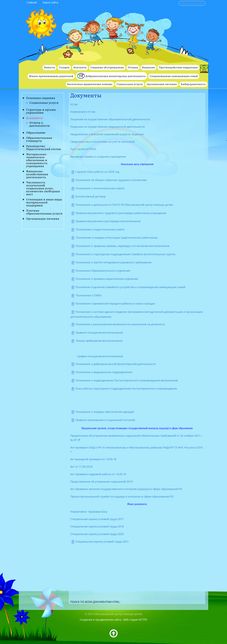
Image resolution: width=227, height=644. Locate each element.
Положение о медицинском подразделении (104, 372)
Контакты (80, 67)
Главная (32, 2)
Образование (36, 133)
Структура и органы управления (41, 111)
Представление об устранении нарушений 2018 (101, 482)
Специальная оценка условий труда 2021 (102, 542)
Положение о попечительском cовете (100, 188)
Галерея (64, 67)
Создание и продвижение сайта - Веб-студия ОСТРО (113, 620)
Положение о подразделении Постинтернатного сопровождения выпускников (127, 380)
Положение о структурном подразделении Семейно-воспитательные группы (125, 254)
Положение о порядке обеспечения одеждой (105, 412)
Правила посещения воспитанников (99, 333)
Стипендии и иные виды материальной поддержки (44, 202)
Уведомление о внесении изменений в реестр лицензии (107, 134)
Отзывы (133, 67)
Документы (35, 118)
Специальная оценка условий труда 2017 (97, 519)
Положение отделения (130, 287)
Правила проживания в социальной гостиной (105, 420)
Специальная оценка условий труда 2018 (97, 526)
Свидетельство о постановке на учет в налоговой (102, 142)
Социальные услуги (130, 84)
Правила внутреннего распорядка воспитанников (108, 221)
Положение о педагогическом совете (101, 229)
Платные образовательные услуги (44, 212)
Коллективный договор (91, 196)
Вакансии (148, 67)
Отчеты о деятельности (40, 124)
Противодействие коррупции (178, 67)
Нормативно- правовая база (89, 512)
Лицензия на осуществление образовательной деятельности (110, 119)
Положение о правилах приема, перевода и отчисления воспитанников (122, 246)
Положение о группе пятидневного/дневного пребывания (113, 262)
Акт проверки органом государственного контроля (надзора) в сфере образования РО (126, 489)
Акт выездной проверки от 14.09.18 (93, 459)
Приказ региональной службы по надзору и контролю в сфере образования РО (122, 496)
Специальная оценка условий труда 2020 (97, 534)
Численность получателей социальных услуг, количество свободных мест (43, 188)
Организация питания (162, 84)
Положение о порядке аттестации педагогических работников (116, 238)
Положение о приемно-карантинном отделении (107, 279)
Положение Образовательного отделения (103, 271)
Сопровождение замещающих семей (174, 76)
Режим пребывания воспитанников (99, 341)
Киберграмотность (193, 84)
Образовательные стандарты (39, 139)
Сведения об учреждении (107, 67)
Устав (74, 104)
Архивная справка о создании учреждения (98, 157)
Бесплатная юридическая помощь (90, 84)
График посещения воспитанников (100, 356)
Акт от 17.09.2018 (81, 467)
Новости (49, 67)
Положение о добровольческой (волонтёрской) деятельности (115, 364)
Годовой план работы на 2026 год (97, 172)
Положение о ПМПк (88, 295)
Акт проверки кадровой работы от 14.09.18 (98, 474)
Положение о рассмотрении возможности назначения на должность (120, 324)
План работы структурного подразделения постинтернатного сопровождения (126, 389)
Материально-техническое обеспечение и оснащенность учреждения (37, 160)
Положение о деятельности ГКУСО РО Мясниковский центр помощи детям (125, 205)
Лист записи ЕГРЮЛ (83, 149)
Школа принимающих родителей (51, 76)
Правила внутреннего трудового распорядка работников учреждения (121, 213)
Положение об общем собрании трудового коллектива (111, 180)
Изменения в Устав (83, 112)
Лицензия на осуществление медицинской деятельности (108, 127)
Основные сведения (41, 98)
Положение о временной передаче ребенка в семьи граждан (115, 303)
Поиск (179, 1)
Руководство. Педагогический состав (44, 148)
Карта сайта (50, 2)
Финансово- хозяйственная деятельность (37, 174)
